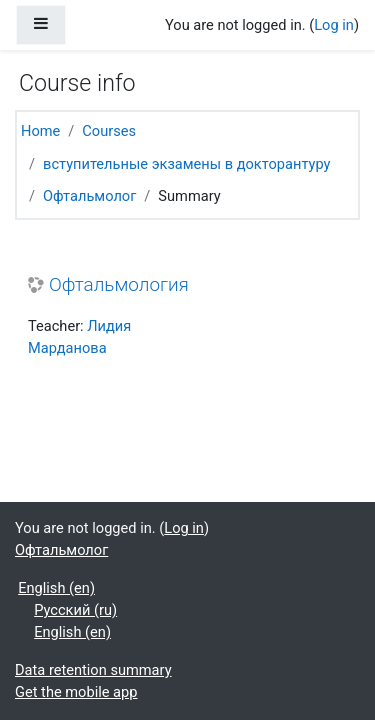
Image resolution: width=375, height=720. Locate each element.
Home (40, 131)
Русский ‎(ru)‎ (75, 610)
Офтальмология (119, 285)
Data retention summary (93, 670)
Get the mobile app (76, 692)
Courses (109, 131)
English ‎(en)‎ (56, 588)
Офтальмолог (89, 196)
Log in (334, 25)
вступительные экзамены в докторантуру (186, 164)
